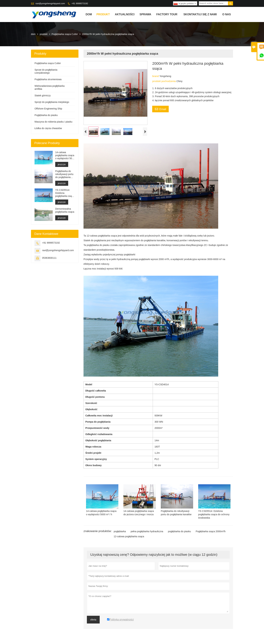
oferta (93, 620)
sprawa (145, 14)
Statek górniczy (43, 95)
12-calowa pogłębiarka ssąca (129, 536)
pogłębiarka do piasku (179, 531)
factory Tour (167, 14)
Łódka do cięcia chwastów (48, 128)
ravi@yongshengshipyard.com (50, 3)
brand (156, 76)
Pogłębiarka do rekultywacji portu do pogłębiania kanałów (64, 174)
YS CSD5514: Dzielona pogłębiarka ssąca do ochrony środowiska (65, 193)
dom (89, 14)
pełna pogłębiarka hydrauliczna (147, 531)
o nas (227, 14)
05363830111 (49, 258)
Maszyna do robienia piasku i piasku (53, 122)
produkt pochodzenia (164, 81)
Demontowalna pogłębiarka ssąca (65, 210)
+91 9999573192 (80, 3)
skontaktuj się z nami (200, 14)
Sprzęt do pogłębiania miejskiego (52, 102)
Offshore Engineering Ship (48, 109)
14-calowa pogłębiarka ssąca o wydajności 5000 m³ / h (65, 155)
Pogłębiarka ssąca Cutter (65, 34)
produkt (103, 14)
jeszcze (62, 164)
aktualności (125, 14)
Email (160, 109)
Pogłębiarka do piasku (46, 115)
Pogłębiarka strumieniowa (48, 79)
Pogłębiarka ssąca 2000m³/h (211, 531)
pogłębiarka (120, 531)
